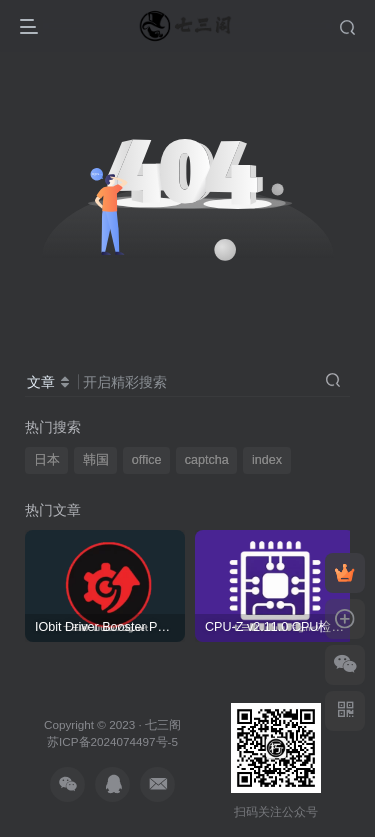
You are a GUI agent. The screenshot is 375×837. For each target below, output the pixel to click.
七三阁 (163, 724)
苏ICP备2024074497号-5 (112, 741)
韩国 (96, 460)
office (147, 460)
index (267, 460)
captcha (207, 460)
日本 (47, 460)
